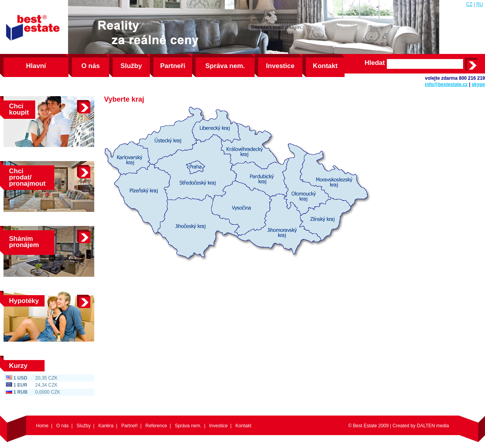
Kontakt (325, 66)
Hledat (375, 63)
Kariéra (106, 426)
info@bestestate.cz (446, 84)
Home (42, 426)
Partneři (172, 66)
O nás (91, 66)
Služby (131, 66)
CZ (469, 4)
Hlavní (36, 66)
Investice (280, 66)
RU (480, 4)
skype (478, 84)
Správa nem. (225, 66)
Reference (156, 426)
